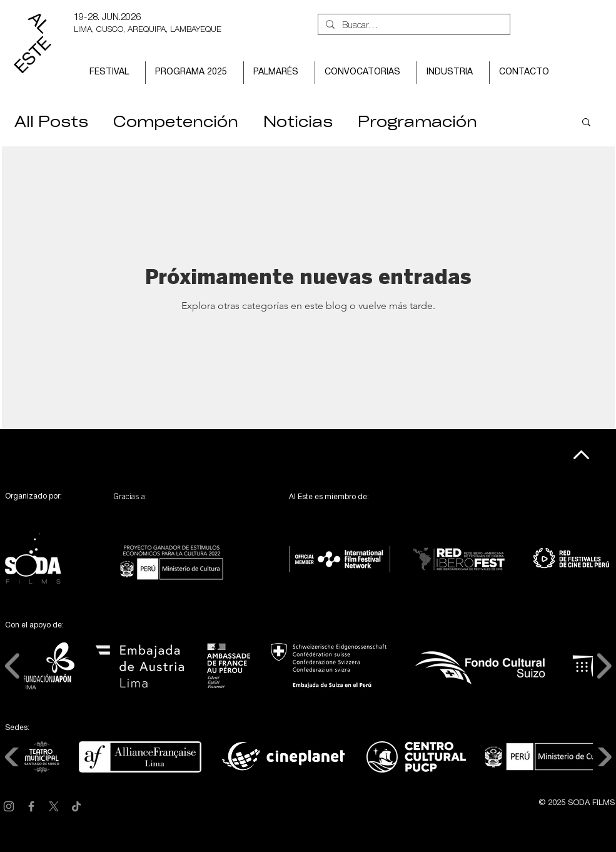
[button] (113, 73)
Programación (417, 121)
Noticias (298, 121)
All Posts (51, 121)
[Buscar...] (413, 26)
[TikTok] (76, 806)
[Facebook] (31, 806)
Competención (176, 121)
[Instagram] (9, 806)
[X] (54, 806)
